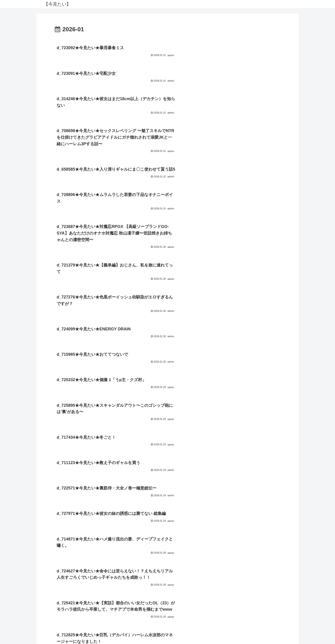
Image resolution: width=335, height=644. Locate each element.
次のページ (167, 577)
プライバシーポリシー (168, 630)
